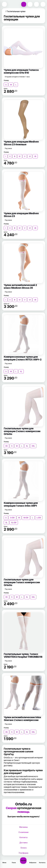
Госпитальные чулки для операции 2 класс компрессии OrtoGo (22, 431)
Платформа (24, 853)
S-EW (12, 518)
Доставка (23, 843)
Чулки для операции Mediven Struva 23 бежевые (21, 143)
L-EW (39, 518)
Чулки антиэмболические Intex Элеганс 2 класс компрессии (22, 719)
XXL (33, 446)
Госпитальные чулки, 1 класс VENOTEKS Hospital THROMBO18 (23, 655)
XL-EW (14, 523)
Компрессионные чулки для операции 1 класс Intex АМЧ (21, 504)
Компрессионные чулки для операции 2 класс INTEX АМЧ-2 (23, 358)
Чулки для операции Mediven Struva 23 (21, 215)
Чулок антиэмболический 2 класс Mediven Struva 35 (20, 286)
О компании (23, 832)
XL (21, 371)
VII (35, 156)
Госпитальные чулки (16, 11)
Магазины (23, 827)
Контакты (23, 837)
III (15, 156)
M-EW (26, 518)
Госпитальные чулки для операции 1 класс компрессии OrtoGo (22, 582)
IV (20, 156)
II (10, 156)
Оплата (24, 848)
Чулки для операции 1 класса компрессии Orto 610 (21, 71)
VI (30, 156)
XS (6, 446)
